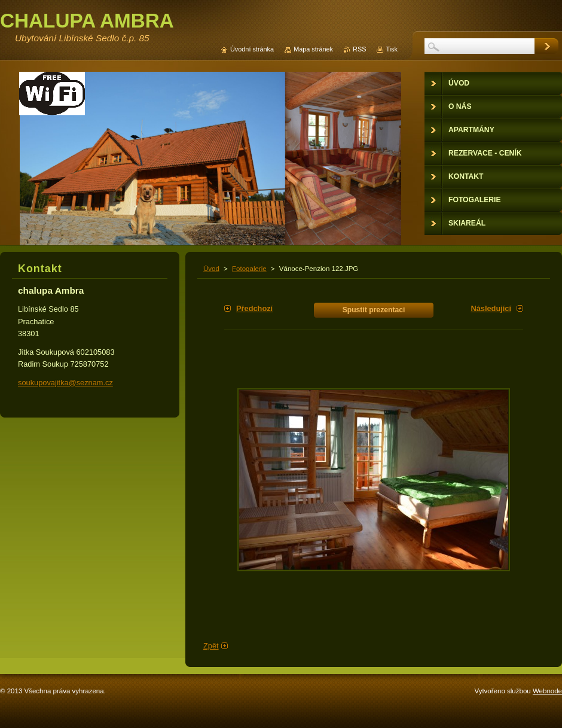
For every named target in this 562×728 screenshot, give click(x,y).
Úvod (211, 269)
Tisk (392, 49)
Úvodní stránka (252, 49)
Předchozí (254, 308)
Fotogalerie (249, 269)
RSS (359, 49)
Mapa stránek (313, 49)
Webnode (547, 691)
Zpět (211, 646)
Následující (491, 308)
